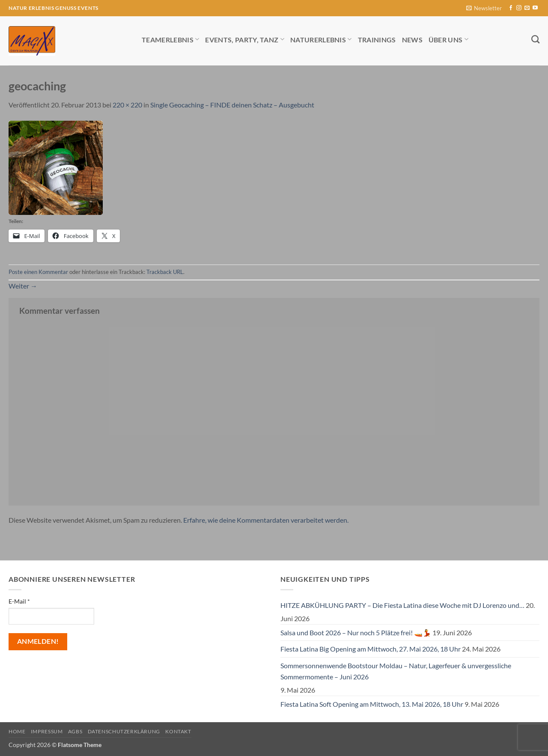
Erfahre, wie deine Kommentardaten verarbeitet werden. (266, 520)
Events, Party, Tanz (245, 39)
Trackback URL (165, 272)
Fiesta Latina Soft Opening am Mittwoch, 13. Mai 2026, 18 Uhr (372, 704)
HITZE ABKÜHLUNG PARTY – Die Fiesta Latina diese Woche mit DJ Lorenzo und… (402, 605)
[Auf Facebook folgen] (511, 8)
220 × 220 (127, 105)
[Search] (535, 39)
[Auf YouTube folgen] (535, 8)
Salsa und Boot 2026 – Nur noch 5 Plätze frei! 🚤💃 (356, 632)
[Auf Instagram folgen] (519, 8)
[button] (484, 8)
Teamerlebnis (170, 39)
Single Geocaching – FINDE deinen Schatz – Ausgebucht (232, 105)
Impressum (47, 731)
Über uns (448, 39)
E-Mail (19, 601)
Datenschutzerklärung (124, 731)
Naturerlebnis (321, 39)
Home (17, 731)
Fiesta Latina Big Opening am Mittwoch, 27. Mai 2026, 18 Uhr (371, 649)
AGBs (75, 731)
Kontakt (178, 731)
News (412, 40)
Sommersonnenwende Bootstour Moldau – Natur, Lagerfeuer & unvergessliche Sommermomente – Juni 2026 (396, 671)
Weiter (23, 286)
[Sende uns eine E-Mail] (527, 8)
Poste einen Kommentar (38, 272)
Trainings (377, 40)
